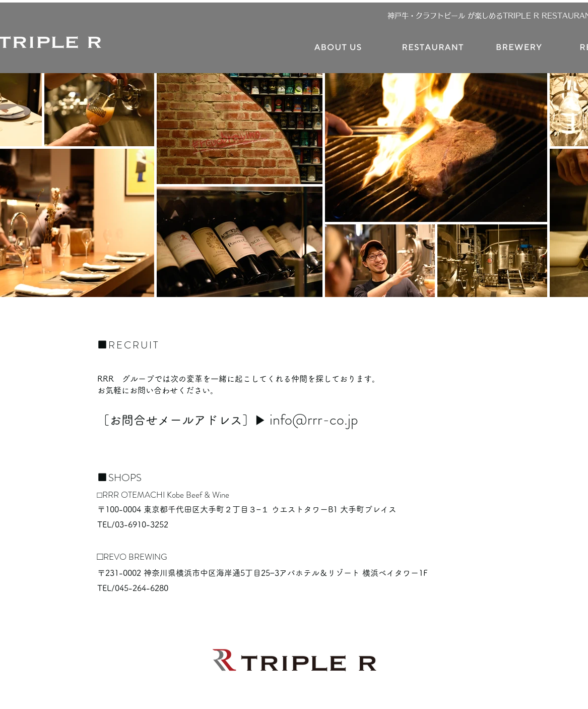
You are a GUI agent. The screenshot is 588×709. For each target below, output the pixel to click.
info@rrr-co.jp (314, 420)
